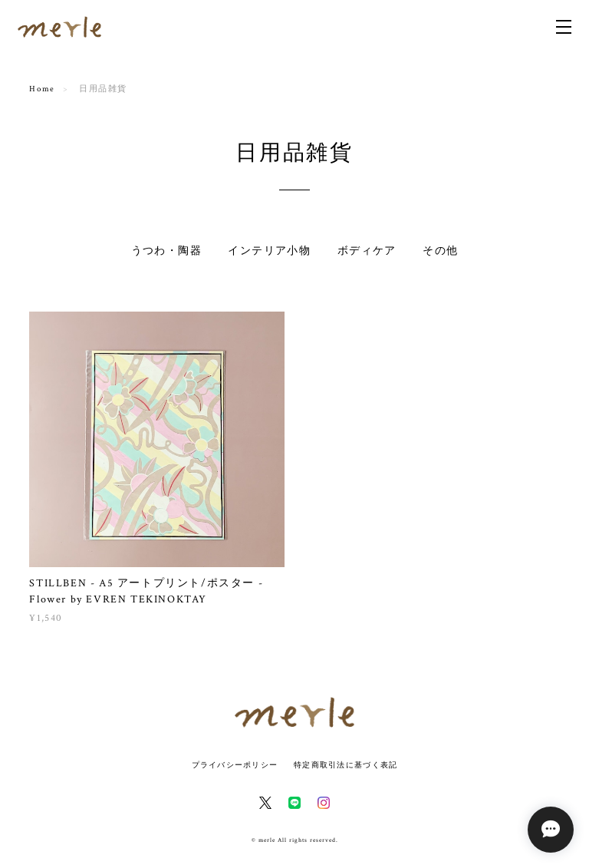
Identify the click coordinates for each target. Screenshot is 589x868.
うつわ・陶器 (166, 251)
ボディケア (367, 251)
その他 (440, 251)
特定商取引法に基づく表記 (346, 765)
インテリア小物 (269, 251)
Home (42, 89)
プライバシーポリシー (235, 765)
